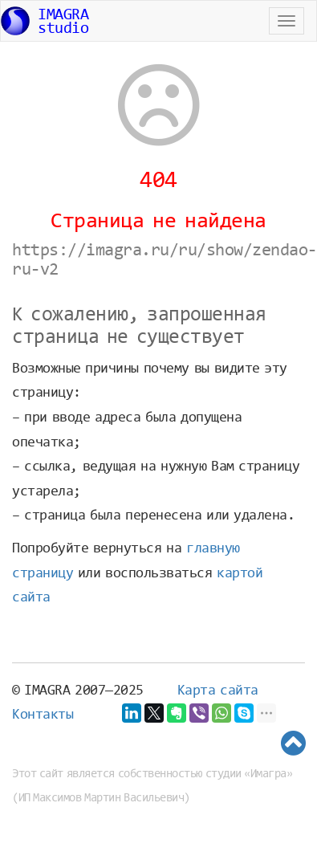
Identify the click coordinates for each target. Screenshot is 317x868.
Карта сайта (218, 691)
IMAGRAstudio (45, 22)
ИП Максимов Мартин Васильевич (102, 799)
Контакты (43, 715)
